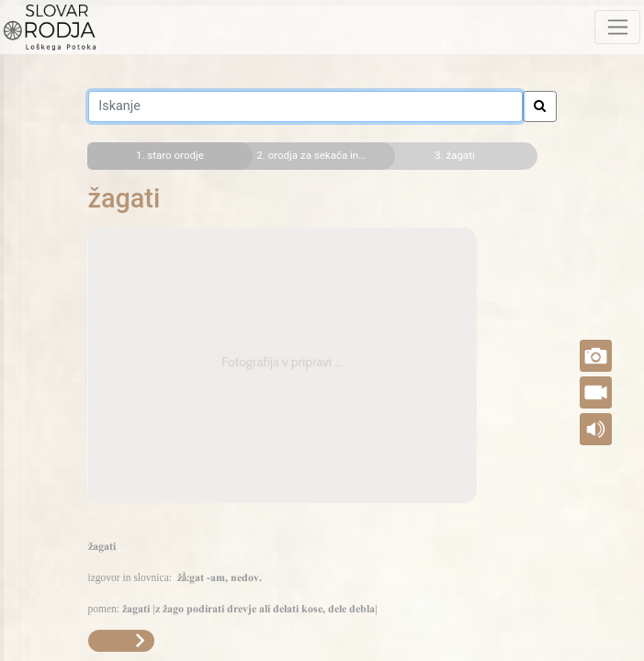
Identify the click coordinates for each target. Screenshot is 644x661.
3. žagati (455, 155)
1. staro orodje (170, 155)
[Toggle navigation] (618, 27)
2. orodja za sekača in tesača (319, 155)
